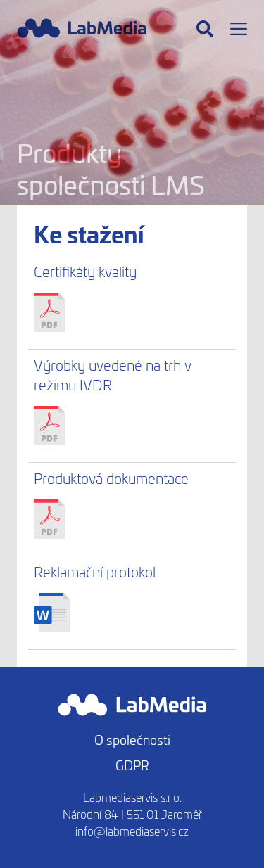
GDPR (132, 765)
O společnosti (132, 740)
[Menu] (239, 29)
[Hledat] (205, 29)
